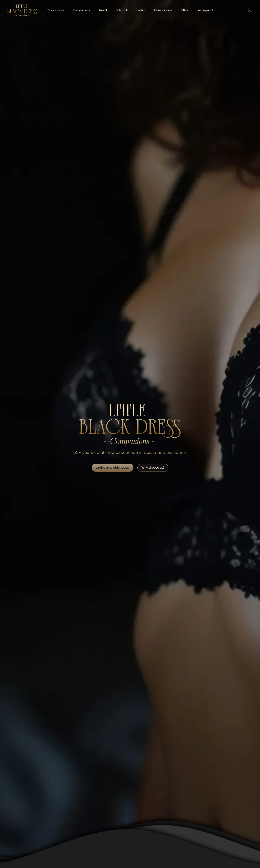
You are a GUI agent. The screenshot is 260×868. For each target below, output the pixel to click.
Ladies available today (113, 468)
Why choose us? (153, 468)
